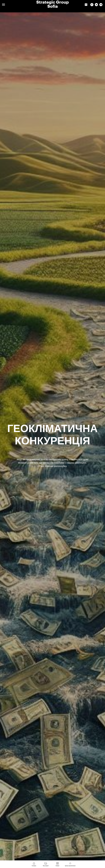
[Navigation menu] (3, 5)
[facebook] (92, 6)
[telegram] (101, 6)
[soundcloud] (96, 6)
